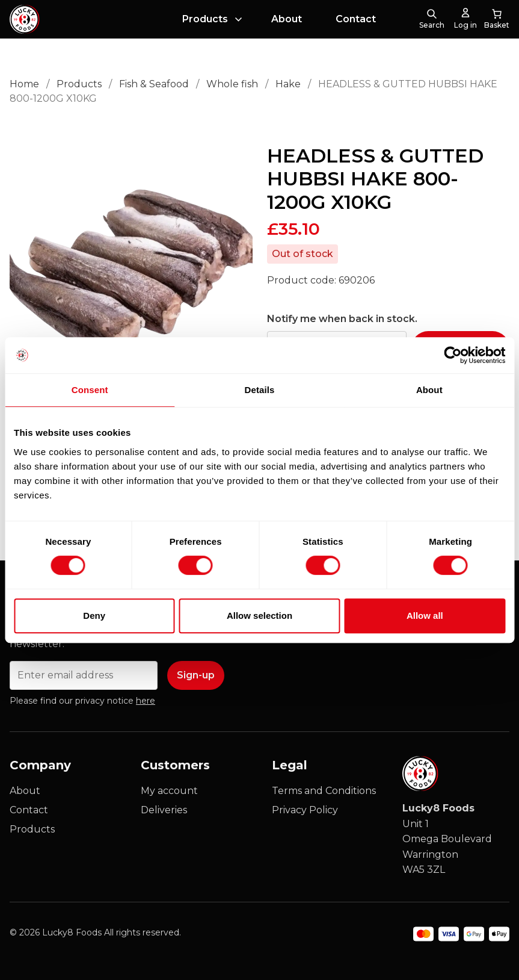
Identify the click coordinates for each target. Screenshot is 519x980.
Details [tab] (260, 390)
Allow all (425, 616)
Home (24, 84)
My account (169, 791)
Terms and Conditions (324, 791)
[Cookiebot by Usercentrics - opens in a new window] (453, 355)
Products (205, 19)
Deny (94, 616)
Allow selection (259, 616)
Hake (288, 84)
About (287, 19)
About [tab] (429, 390)
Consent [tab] (90, 390)
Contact (356, 19)
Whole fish (232, 84)
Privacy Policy (305, 810)
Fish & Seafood (154, 84)
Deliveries (164, 810)
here (146, 701)
